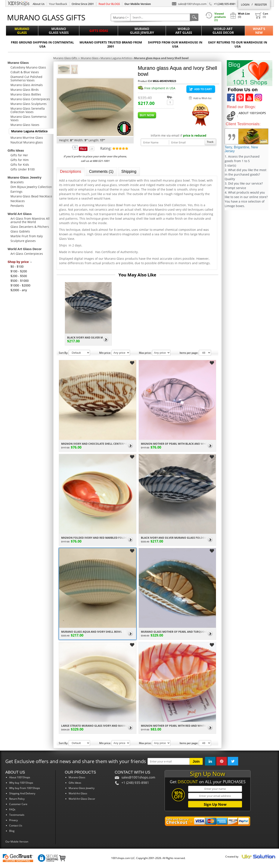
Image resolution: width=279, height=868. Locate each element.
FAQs (12, 809)
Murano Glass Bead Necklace (31, 196)
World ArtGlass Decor (223, 31)
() (261, 15)
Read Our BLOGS (109, 4)
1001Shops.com (19, 3)
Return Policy (17, 799)
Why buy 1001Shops (21, 783)
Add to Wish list (202, 98)
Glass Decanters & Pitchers (30, 227)
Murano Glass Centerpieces (30, 99)
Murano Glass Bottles (26, 94)
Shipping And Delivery (22, 793)
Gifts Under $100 (23, 169)
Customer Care (18, 804)
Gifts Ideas (99, 31)
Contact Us (16, 825)
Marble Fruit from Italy (27, 236)
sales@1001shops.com (189, 4)
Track (210, 142)
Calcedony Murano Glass (28, 67)
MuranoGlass (22, 31)
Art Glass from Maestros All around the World (30, 220)
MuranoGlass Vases (59, 31)
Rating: (106, 148)
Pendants (17, 206)
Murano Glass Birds (25, 90)
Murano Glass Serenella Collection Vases (28, 110)
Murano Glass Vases (25, 125)
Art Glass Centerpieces (27, 254)
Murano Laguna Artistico (29, 131)
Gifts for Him (20, 160)
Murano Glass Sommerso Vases (28, 118)
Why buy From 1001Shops (25, 788)
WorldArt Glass (184, 31)
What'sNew (259, 31)
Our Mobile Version (17, 842)
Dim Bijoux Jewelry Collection (31, 187)
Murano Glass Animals (27, 85)
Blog (12, 831)
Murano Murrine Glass (27, 138)
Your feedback (58, 4)
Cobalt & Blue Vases (25, 72)
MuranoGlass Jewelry (142, 31)
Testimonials (17, 815)
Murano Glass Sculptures (29, 104)
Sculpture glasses (23, 241)
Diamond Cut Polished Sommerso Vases (26, 78)
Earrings (16, 192)
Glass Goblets (20, 231)
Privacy (13, 820)
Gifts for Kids (20, 165)
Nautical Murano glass (27, 142)
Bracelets (17, 182)
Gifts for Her (19, 155)
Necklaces (18, 201)
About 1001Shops (20, 777)
